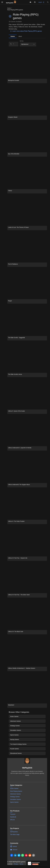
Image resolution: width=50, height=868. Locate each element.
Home (9, 8)
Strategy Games (15, 726)
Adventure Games (15, 721)
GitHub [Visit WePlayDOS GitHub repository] (14, 847)
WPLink (12, 820)
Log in (41, 2)
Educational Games (16, 753)
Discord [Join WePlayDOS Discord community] (14, 850)
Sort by (22, 41)
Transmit (13, 814)
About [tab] (20, 36)
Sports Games (14, 735)
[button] (48, 2)
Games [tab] (13, 36)
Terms (21, 864)
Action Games (14, 716)
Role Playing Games (16, 791)
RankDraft (13, 817)
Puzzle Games (14, 749)
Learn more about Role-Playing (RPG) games (26, 31)
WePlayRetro (14, 832)
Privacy (16, 864)
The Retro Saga (15, 834)
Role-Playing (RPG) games (15, 10)
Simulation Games (16, 730)
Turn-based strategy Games (18, 744)
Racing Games (15, 739)
